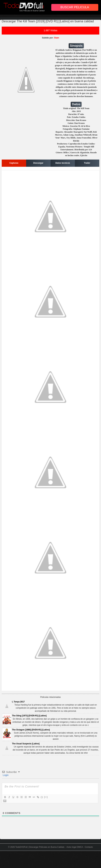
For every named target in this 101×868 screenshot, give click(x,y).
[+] (46, 797)
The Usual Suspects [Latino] (26, 744)
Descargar (38, 163)
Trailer (87, 163)
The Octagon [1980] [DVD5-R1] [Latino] (31, 730)
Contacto (89, 847)
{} (42, 797)
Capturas (14, 163)
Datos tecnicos (63, 163)
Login (5, 775)
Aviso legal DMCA (75, 847)
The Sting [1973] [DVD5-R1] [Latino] (29, 716)
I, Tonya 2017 (18, 702)
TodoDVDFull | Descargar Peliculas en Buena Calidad (40, 847)
